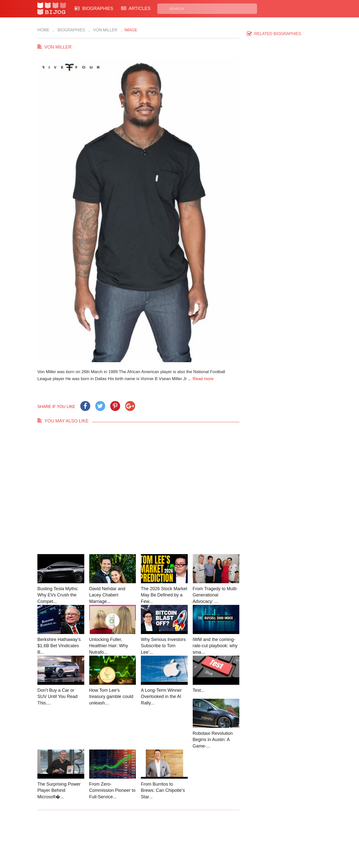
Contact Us (122, 837)
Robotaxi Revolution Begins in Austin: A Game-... (213, 740)
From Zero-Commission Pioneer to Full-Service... (112, 790)
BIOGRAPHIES (94, 8)
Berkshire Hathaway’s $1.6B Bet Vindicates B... (59, 646)
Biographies (71, 30)
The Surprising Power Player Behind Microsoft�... (59, 790)
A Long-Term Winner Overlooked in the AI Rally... (161, 697)
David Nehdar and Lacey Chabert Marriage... (107, 595)
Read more (203, 379)
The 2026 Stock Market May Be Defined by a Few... (164, 595)
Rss (228, 837)
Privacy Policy (199, 837)
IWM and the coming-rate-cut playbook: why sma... (215, 646)
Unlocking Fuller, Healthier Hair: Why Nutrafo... (109, 646)
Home (43, 30)
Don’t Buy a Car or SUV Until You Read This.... (57, 697)
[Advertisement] (138, 494)
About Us (120, 842)
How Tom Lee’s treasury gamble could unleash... (111, 697)
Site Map (157, 842)
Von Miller (105, 30)
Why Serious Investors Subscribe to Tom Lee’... (163, 646)
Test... (199, 690)
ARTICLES (136, 8)
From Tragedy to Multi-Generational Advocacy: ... (215, 595)
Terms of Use (198, 842)
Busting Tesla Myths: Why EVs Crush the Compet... (58, 595)
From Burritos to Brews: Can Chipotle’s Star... (163, 790)
